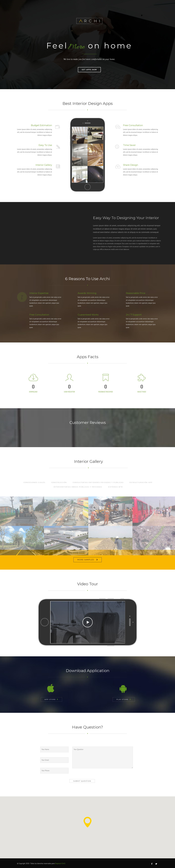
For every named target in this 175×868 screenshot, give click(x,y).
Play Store (122, 699)
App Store (50, 699)
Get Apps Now (89, 70)
